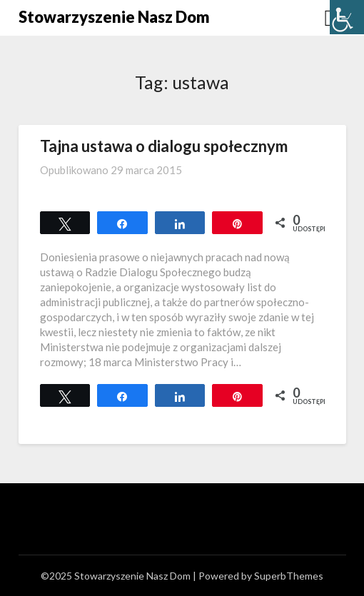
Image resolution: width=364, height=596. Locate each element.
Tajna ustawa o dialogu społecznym (164, 146)
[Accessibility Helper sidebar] (347, 17)
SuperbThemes (289, 576)
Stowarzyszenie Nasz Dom (114, 17)
